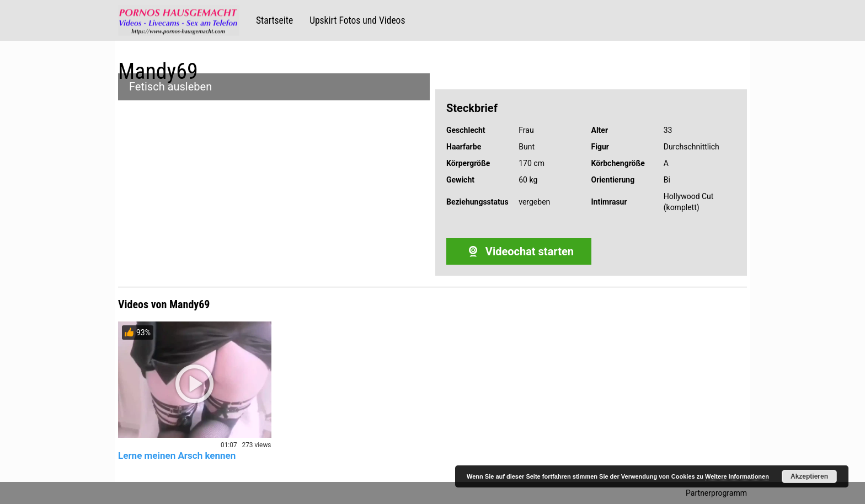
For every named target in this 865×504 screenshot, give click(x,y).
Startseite (274, 20)
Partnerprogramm (716, 493)
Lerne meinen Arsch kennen (177, 455)
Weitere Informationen (737, 476)
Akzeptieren (809, 476)
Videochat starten (519, 251)
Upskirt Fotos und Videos (357, 20)
